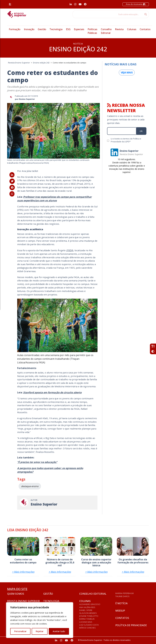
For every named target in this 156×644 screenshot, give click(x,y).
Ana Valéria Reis (87, 607)
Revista (119, 29)
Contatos (145, 29)
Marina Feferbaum (124, 593)
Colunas (132, 29)
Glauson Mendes (88, 613)
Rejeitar (40, 631)
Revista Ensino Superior (23, 601)
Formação (15, 29)
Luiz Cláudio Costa (89, 625)
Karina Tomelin (87, 619)
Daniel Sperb (86, 610)
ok (141, 131)
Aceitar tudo (59, 631)
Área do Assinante (136, 4)
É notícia (121, 603)
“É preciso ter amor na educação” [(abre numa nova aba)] (37, 462)
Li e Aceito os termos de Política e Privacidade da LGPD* (126, 140)
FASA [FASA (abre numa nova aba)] (70, 250)
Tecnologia (56, 29)
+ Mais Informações (23, 572)
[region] (40, 620)
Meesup (120, 611)
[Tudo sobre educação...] (108, 14)
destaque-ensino (30, 486)
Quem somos (16, 594)
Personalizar (20, 631)
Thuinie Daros (122, 596)
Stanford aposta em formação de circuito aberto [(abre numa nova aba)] (52, 392)
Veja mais (127, 73)
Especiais (79, 29)
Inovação (29, 29)
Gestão (42, 29)
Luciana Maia (86, 622)
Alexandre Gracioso (90, 604)
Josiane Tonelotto (89, 616)
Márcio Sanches (87, 628)
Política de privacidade (131, 625)
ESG (68, 29)
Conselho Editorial (93, 594)
